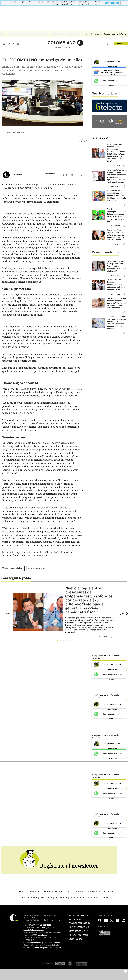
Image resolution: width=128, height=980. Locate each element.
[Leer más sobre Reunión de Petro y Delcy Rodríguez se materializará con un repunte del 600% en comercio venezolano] (117, 235)
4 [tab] (67, 641)
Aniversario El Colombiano (36, 568)
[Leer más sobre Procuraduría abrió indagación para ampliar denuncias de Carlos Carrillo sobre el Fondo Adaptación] (117, 196)
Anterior (7, 614)
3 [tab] (64, 641)
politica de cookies (92, 4)
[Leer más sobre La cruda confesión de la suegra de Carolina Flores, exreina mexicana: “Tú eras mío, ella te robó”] (117, 266)
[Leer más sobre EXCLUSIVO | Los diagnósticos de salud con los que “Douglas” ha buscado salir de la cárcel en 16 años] (117, 285)
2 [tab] (61, 641)
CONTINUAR (112, 3)
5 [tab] (70, 641)
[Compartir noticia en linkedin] (82, 175)
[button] (124, 166)
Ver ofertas (96, 658)
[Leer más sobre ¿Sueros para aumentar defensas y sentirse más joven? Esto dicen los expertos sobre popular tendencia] (117, 303)
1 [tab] (58, 641)
